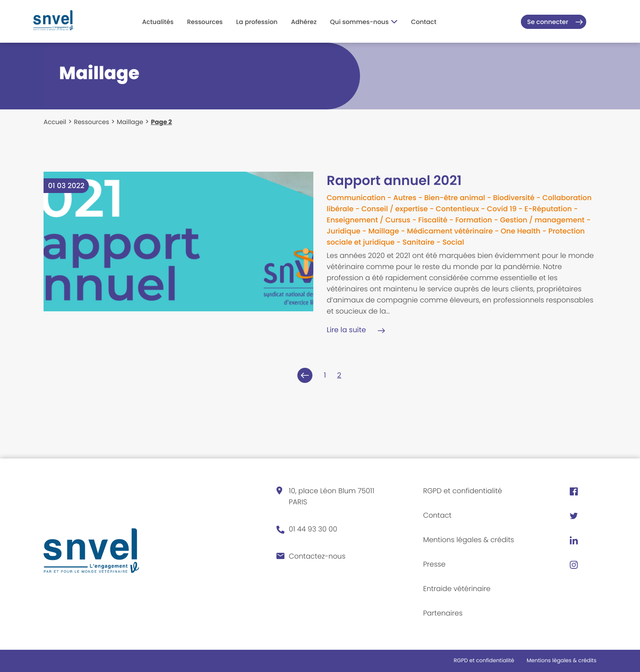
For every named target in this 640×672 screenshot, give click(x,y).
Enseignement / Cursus (368, 220)
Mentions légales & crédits (469, 540)
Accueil (55, 122)
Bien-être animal (454, 198)
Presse (434, 564)
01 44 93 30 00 (313, 529)
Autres (405, 198)
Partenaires (443, 613)
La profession (257, 22)
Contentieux (457, 209)
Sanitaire (419, 242)
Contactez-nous (318, 556)
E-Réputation (548, 209)
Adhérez (304, 22)
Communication (356, 198)
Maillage (130, 122)
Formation (474, 220)
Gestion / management (542, 220)
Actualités (158, 22)
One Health (520, 231)
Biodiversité (514, 198)
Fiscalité (433, 220)
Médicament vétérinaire (450, 231)
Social (453, 242)
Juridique (344, 231)
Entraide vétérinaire (457, 589)
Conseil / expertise (395, 209)
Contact (424, 22)
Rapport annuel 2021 (395, 181)
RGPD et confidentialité (463, 491)
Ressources (205, 22)
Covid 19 (502, 209)
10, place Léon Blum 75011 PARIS (332, 496)
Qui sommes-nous (364, 22)
